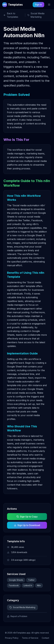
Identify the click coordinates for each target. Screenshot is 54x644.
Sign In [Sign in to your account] (38, 5)
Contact (45, 638)
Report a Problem (17, 616)
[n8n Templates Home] (13, 5)
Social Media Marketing (22, 607)
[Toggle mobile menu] (49, 5)
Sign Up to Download (27, 525)
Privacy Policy (12, 638)
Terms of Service (30, 638)
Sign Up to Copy (27, 517)
